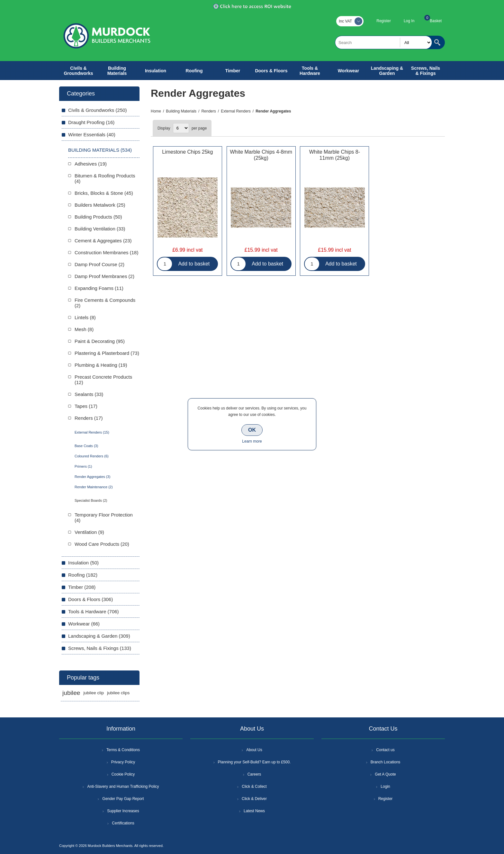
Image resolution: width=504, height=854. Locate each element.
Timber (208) (82, 587)
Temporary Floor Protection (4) (104, 517)
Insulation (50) (83, 563)
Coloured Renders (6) (92, 456)
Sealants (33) (89, 394)
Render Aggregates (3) (92, 477)
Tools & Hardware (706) (94, 611)
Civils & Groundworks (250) (98, 110)
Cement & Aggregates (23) (103, 241)
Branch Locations (386, 762)
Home (156, 111)
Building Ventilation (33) (100, 229)
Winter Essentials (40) (92, 135)
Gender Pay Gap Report (123, 799)
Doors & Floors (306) (90, 599)
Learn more (252, 441)
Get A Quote (385, 774)
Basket (436, 21)
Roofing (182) (83, 575)
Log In (409, 21)
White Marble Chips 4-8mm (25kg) (261, 155)
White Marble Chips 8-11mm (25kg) (335, 155)
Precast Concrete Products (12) (103, 380)
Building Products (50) (98, 217)
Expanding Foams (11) (99, 288)
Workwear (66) (84, 624)
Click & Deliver (254, 799)
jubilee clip (93, 693)
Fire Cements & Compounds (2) (105, 303)
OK (252, 430)
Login (385, 787)
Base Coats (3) (86, 446)
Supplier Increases (123, 811)
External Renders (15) (92, 432)
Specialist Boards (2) (91, 500)
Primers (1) (83, 466)
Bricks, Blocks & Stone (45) (104, 193)
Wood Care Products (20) (102, 544)
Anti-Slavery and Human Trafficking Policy (123, 787)
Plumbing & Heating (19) (101, 365)
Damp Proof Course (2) (99, 264)
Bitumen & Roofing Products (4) (105, 178)
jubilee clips (118, 693)
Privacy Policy (123, 762)
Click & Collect (254, 787)
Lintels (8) (85, 317)
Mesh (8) (84, 329)
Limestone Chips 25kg (187, 152)
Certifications (123, 823)
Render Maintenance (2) (94, 487)
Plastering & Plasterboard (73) (107, 353)
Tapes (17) (86, 406)
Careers (254, 774)
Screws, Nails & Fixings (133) (100, 648)
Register (384, 21)
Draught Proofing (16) (91, 122)
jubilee (71, 693)
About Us (254, 750)
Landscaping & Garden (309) (99, 636)
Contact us (385, 750)
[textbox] (383, 42)
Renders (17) (89, 418)
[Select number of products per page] (181, 128)
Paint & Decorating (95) (100, 341)
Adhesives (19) (91, 164)
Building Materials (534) (100, 150)
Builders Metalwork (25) (100, 205)
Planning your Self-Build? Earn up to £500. (254, 762)
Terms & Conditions (123, 750)
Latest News (254, 811)
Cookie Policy (123, 774)
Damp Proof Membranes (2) (104, 276)
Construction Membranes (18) (106, 252)
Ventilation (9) (89, 532)
